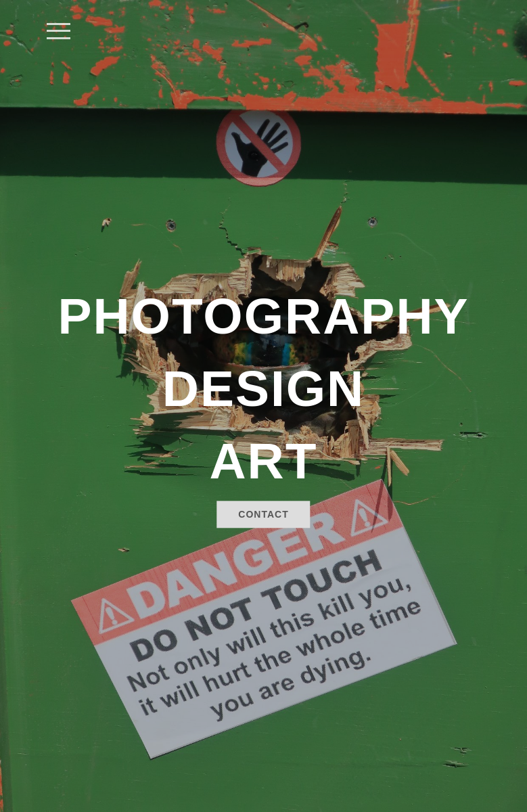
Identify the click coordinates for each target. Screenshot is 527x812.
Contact (263, 515)
